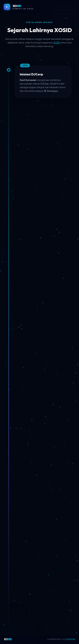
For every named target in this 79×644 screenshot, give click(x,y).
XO (8, 639)
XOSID (57, 43)
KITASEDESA (70, 639)
